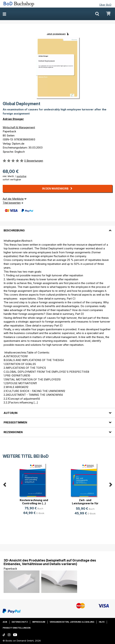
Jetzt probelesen (56, 34)
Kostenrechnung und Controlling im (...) (34, 502)
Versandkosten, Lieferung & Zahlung (72, 622)
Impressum (39, 622)
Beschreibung (14, 230)
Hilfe (102, 622)
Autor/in (10, 413)
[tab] (58, 228)
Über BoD (105, 5)
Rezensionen (13, 432)
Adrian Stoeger (13, 119)
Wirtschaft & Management (19, 127)
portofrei (22, 176)
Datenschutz (20, 622)
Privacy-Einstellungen (17, 628)
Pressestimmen (15, 422)
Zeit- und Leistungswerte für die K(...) (85, 503)
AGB (5, 622)
